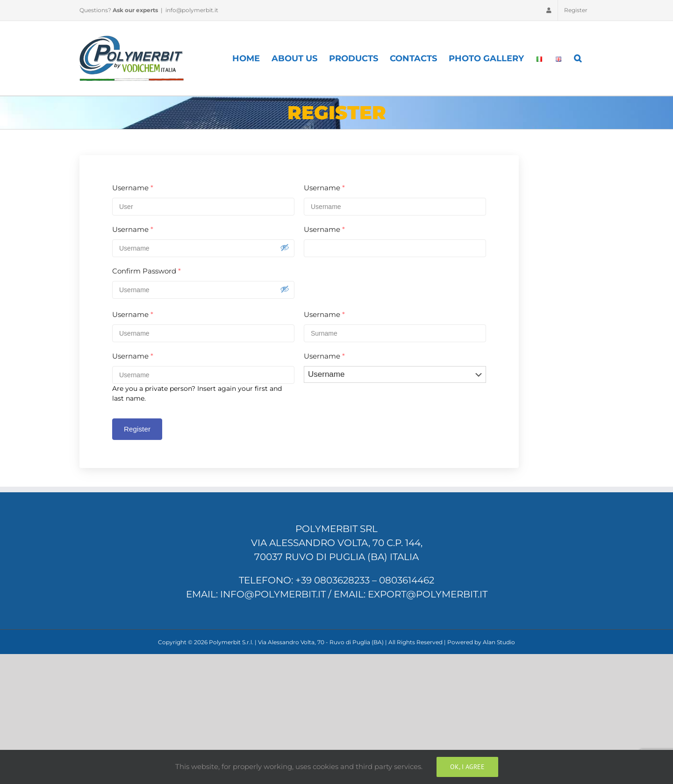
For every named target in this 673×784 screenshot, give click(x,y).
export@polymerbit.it (428, 594)
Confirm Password (147, 271)
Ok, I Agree (467, 767)
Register (137, 429)
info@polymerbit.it (192, 10)
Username (133, 188)
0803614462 (407, 580)
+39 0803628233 (333, 580)
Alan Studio (499, 642)
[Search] (578, 58)
